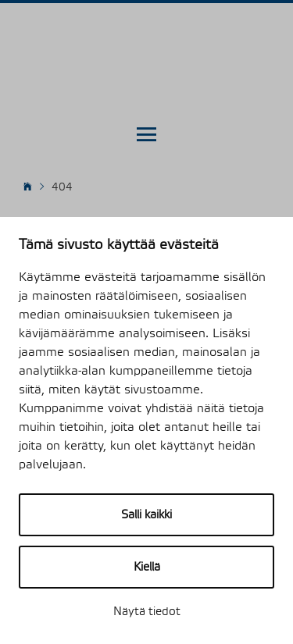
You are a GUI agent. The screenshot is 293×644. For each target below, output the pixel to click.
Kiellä (147, 567)
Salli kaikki (146, 515)
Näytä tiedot (147, 612)
